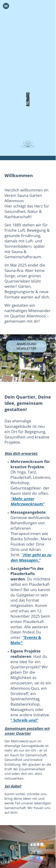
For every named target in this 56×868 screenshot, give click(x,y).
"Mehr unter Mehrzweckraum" (27, 501)
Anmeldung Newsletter (26, 346)
